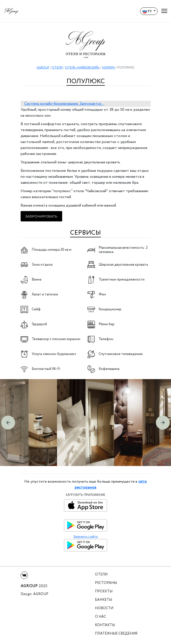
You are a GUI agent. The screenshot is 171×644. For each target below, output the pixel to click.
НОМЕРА (108, 68)
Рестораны (106, 583)
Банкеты (103, 600)
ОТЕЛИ (57, 68)
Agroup (41, 594)
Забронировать (41, 216)
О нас (100, 617)
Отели (101, 575)
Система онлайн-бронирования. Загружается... (64, 104)
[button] (8, 423)
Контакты (105, 625)
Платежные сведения (116, 634)
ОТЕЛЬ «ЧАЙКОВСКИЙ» (82, 68)
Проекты (104, 591)
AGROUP (43, 68)
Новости (104, 608)
